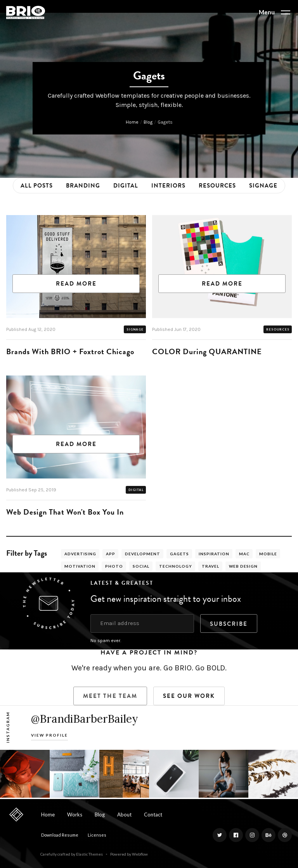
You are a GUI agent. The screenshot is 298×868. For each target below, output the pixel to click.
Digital (126, 186)
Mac (244, 554)
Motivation (80, 566)
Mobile (268, 554)
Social (141, 566)
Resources (217, 186)
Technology (176, 566)
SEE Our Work (189, 696)
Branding (83, 186)
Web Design (243, 566)
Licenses (97, 835)
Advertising (80, 554)
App (111, 554)
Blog (148, 122)
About (124, 815)
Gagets (179, 554)
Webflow (140, 854)
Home (132, 122)
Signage (263, 186)
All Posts (37, 186)
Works (75, 815)
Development (143, 554)
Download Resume (60, 835)
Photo (114, 566)
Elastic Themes (89, 854)
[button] (275, 12)
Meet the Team (110, 696)
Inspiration (214, 554)
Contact (153, 815)
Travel (211, 566)
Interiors (168, 186)
